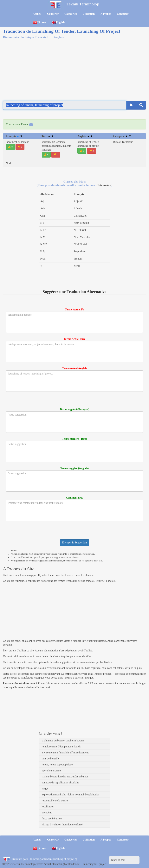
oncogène (47, 813)
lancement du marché (17, 142)
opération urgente (51, 771)
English (58, 23)
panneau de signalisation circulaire (61, 783)
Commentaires (74, 498)
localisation (48, 807)
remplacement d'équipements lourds (61, 747)
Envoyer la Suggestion (75, 543)
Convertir (53, 14)
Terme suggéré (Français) (75, 409)
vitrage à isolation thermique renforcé (62, 825)
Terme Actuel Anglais (74, 368)
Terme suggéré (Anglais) (74, 468)
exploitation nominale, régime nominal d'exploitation (71, 795)
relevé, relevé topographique (57, 765)
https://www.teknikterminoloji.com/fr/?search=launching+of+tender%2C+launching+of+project (54, 864)
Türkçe (39, 23)
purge (45, 789)
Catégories (71, 14)
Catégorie (122, 136)
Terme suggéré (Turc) (75, 439)
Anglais (85, 136)
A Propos (106, 14)
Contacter (123, 14)
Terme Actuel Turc (74, 339)
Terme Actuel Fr (74, 310)
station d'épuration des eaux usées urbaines (65, 777)
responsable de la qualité (55, 801)
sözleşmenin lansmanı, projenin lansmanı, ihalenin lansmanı (57, 146)
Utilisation (89, 14)
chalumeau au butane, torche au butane (63, 741)
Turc (48, 136)
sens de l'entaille (51, 759)
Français (14, 136)
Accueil (37, 14)
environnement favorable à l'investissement (65, 753)
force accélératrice (52, 819)
